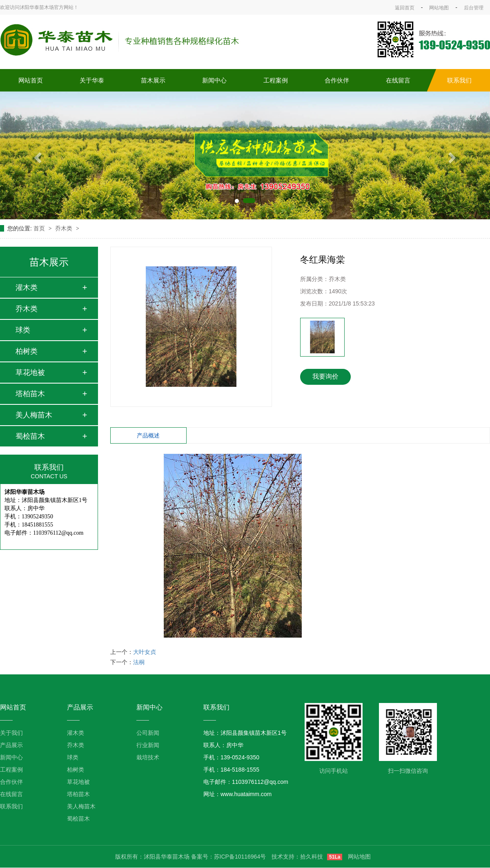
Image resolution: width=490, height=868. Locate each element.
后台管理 (474, 8)
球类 (23, 330)
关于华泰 (92, 80)
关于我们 (11, 733)
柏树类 (27, 351)
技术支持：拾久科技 (297, 857)
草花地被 (30, 373)
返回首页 (405, 8)
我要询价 (325, 376)
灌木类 (27, 288)
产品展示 (11, 745)
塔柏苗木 (30, 394)
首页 (40, 228)
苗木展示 (153, 80)
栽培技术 (148, 757)
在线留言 (398, 80)
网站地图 (439, 8)
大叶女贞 (145, 652)
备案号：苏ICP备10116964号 (229, 857)
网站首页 (31, 80)
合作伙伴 (337, 80)
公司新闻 (148, 733)
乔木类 (65, 228)
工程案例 (276, 80)
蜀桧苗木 (30, 436)
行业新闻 (148, 745)
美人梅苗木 (34, 415)
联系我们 (459, 80)
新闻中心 (214, 80)
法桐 (139, 662)
